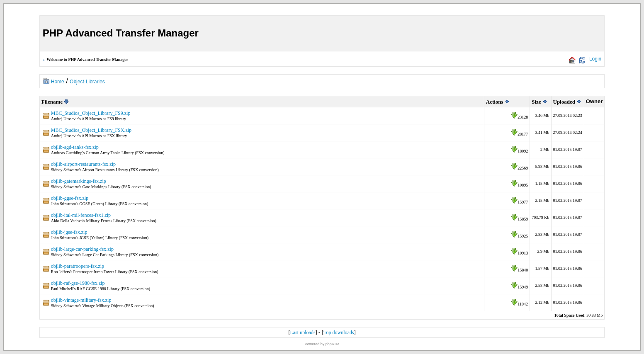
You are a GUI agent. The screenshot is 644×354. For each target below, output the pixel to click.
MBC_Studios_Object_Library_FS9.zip (91, 113)
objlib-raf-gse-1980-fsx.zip (78, 283)
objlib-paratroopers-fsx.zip (78, 266)
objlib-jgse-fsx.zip (69, 232)
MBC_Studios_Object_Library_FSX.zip (91, 130)
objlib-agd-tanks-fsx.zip (75, 147)
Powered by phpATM (322, 344)
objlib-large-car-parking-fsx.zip (82, 249)
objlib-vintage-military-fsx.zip (81, 300)
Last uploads (303, 332)
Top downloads (339, 332)
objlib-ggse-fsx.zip (70, 198)
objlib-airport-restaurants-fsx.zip (83, 164)
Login (595, 59)
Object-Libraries (87, 82)
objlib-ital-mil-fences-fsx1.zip (81, 215)
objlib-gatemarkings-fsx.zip (79, 181)
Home (58, 82)
